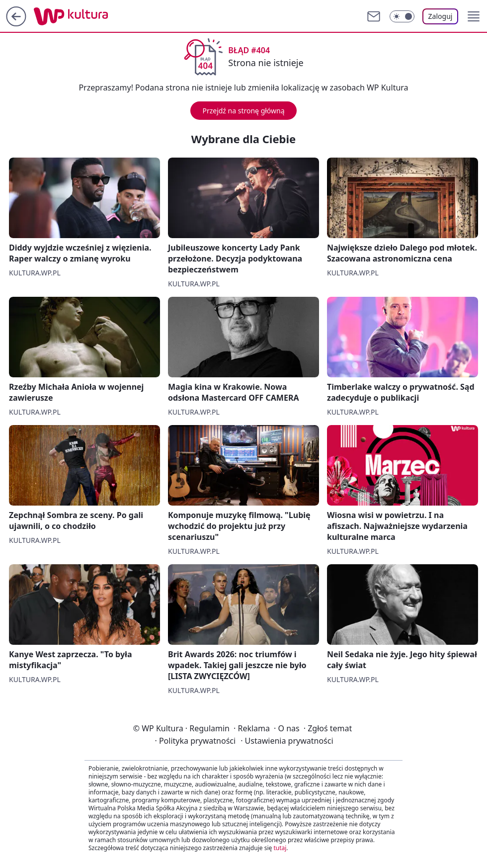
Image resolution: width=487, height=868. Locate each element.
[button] (474, 16)
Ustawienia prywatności (287, 741)
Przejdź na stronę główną (243, 111)
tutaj (280, 848)
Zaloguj (441, 16)
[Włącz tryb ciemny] (402, 16)
